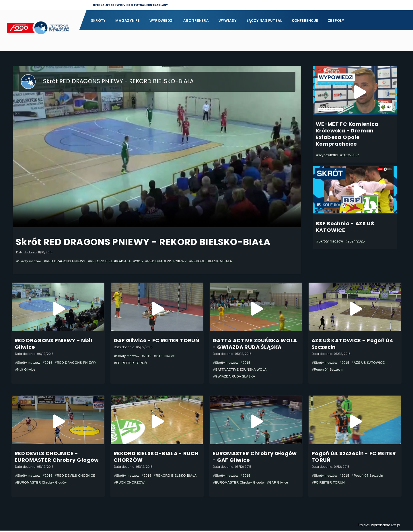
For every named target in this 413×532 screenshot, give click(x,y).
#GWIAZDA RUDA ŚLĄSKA (235, 377)
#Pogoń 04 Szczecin (329, 370)
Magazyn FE (127, 20)
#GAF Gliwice (167, 356)
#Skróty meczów (30, 261)
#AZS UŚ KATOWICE (371, 363)
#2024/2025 (355, 241)
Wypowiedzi (161, 20)
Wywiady (228, 20)
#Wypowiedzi (327, 155)
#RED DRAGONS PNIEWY (68, 261)
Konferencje (305, 20)
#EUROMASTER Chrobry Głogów (42, 490)
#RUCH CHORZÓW (178, 483)
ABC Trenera (196, 20)
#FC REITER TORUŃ (132, 363)
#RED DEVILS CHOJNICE (37, 483)
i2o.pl (396, 526)
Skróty (98, 20)
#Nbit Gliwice (72, 370)
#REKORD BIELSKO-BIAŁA (115, 261)
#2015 (145, 261)
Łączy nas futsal (264, 20)
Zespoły (336, 20)
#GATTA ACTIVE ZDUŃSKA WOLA (241, 370)
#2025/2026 (350, 155)
